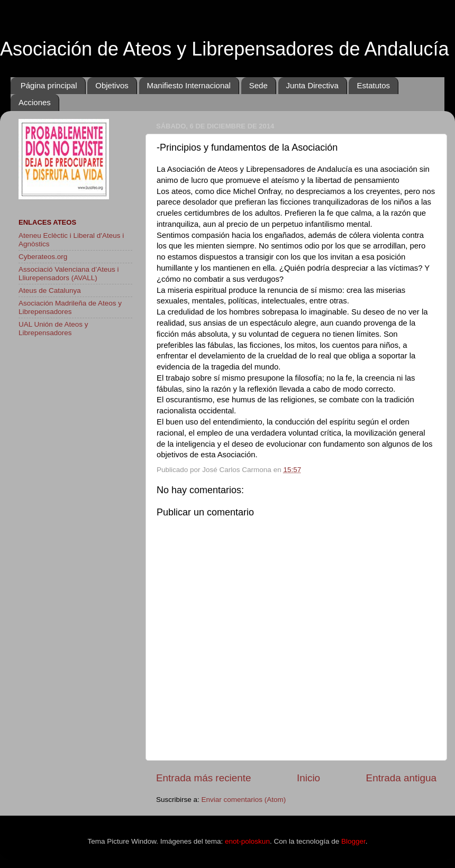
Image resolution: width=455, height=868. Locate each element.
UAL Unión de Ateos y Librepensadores (53, 329)
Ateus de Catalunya (50, 290)
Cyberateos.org (43, 257)
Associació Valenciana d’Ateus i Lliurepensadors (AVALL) (69, 274)
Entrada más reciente (204, 778)
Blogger (353, 841)
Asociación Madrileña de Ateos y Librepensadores (70, 307)
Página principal (49, 85)
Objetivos (112, 85)
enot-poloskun (247, 841)
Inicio (308, 778)
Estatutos (373, 85)
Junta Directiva (312, 85)
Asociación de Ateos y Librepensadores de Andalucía (225, 49)
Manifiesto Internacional (189, 85)
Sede (258, 85)
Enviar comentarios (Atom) (244, 800)
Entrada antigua (401, 778)
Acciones (35, 102)
